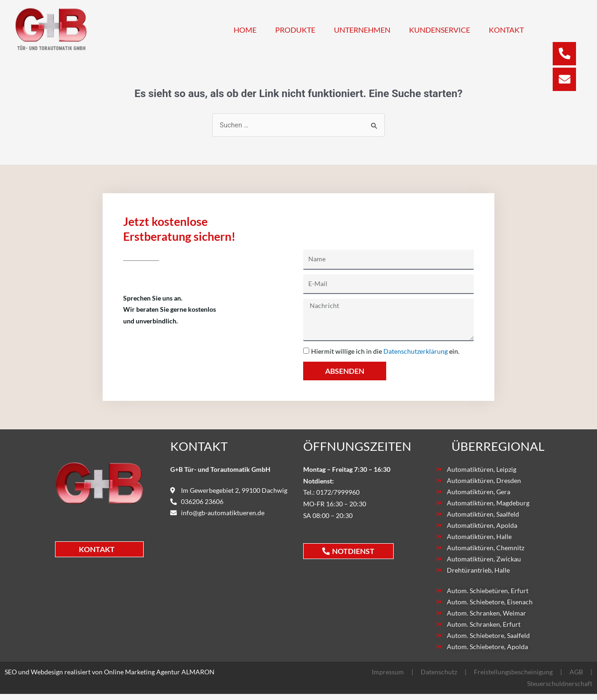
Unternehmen (362, 30)
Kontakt (506, 30)
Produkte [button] (295, 30)
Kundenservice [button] (440, 30)
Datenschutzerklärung (416, 351)
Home (245, 30)
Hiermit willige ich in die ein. (385, 351)
